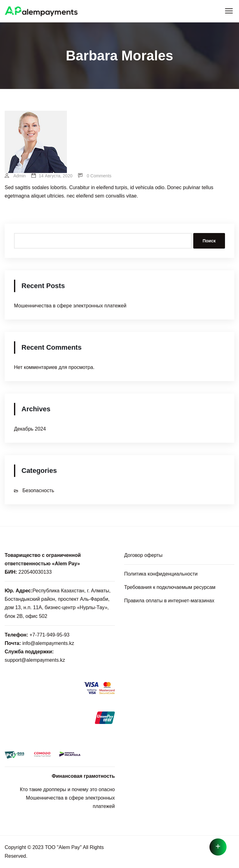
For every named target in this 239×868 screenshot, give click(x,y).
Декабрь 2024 (30, 429)
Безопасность (38, 490)
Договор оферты (143, 555)
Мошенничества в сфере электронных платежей (70, 306)
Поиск (209, 241)
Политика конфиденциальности (161, 574)
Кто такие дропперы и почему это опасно (67, 789)
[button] (229, 11)
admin (15, 176)
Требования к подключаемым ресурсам (170, 587)
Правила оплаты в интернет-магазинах (169, 601)
